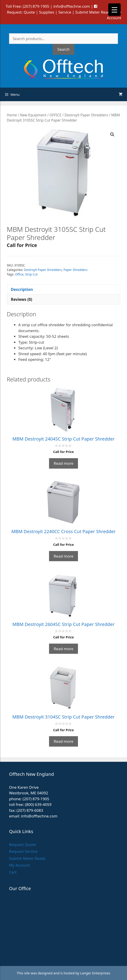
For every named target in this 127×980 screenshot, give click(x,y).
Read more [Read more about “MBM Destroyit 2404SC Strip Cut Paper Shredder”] (63, 463)
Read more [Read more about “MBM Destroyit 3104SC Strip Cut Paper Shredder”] (63, 741)
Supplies (47, 12)
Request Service (23, 851)
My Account (20, 865)
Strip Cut (31, 274)
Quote (29, 12)
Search (63, 49)
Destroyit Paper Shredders (86, 115)
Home (12, 115)
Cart (13, 872)
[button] (112, 134)
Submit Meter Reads (94, 12)
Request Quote (22, 845)
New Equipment (33, 115)
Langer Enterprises (95, 973)
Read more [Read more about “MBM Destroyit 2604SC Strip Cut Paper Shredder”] (63, 649)
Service (65, 12)
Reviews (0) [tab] (21, 299)
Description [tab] (22, 289)
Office (19, 274)
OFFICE (55, 115)
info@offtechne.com (72, 6)
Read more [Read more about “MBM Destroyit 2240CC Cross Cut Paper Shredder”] (63, 556)
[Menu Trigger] (114, 10)
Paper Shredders (75, 270)
